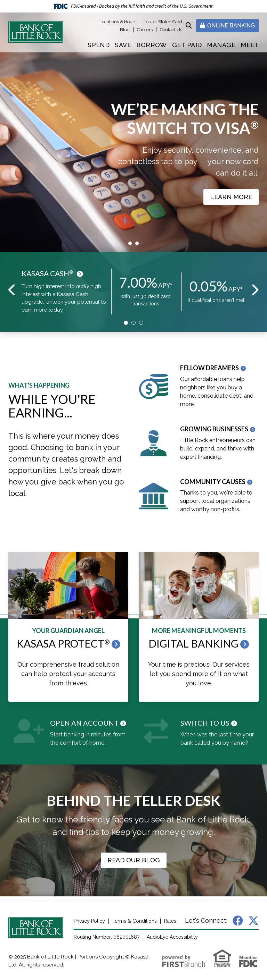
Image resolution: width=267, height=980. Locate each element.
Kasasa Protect (63, 643)
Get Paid (187, 45)
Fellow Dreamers (209, 368)
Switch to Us (205, 723)
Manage (221, 45)
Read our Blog (134, 860)
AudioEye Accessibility (172, 937)
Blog (125, 30)
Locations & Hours (118, 22)
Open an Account (84, 723)
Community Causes (213, 482)
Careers (145, 30)
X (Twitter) (253, 921)
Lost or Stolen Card (163, 22)
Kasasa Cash (47, 273)
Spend (99, 45)
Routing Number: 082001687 (107, 937)
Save (123, 45)
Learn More (231, 197)
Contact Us (171, 30)
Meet (250, 45)
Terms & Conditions (135, 921)
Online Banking (227, 26)
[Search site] (189, 26)
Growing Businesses (214, 429)
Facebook (238, 921)
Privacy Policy (89, 921)
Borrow (152, 45)
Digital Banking (193, 643)
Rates (170, 921)
